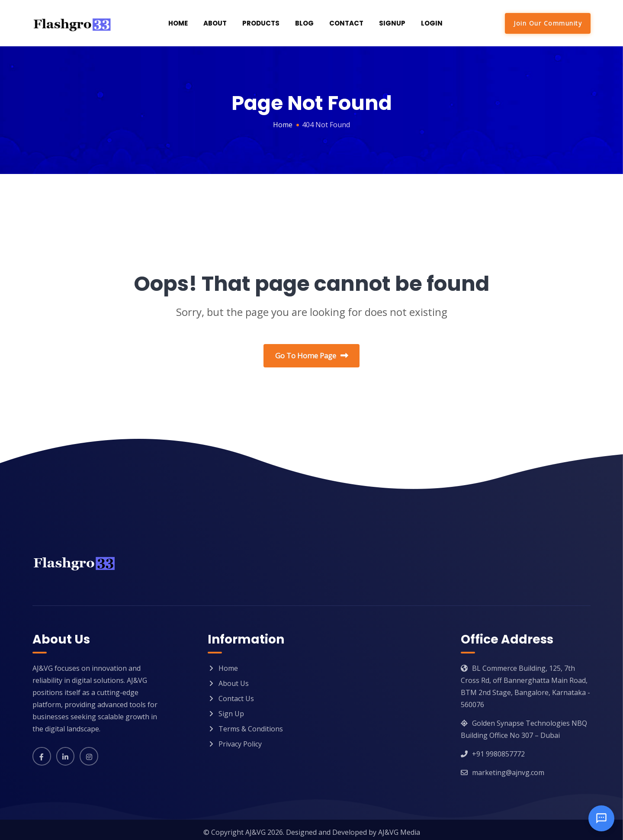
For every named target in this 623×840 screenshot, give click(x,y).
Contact (346, 23)
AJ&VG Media (399, 827)
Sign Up (231, 709)
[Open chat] (601, 818)
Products (261, 23)
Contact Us (236, 694)
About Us (234, 679)
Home (178, 23)
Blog (304, 23)
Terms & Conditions (251, 724)
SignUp (392, 23)
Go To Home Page (312, 356)
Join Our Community (548, 23)
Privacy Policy (240, 739)
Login (432, 23)
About (215, 23)
